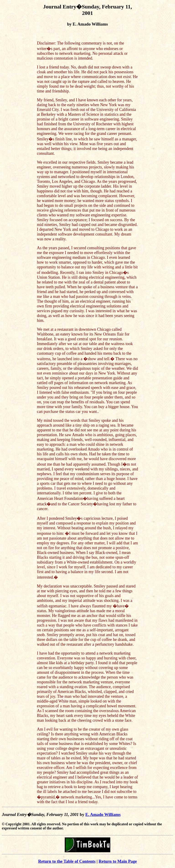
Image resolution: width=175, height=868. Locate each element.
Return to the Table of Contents (67, 861)
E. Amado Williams (103, 814)
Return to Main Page (118, 861)
